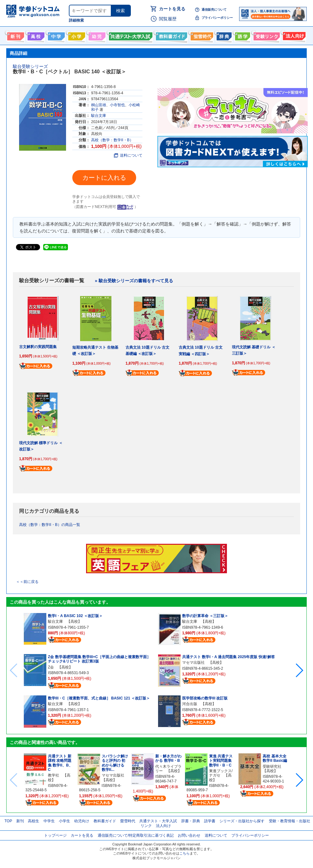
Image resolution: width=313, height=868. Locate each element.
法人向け (293, 35)
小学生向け (76, 35)
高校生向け (35, 35)
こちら (185, 853)
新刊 (20, 821)
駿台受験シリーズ (30, 66)
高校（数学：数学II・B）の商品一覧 (50, 525)
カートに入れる (104, 178)
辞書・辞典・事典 (223, 35)
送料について (128, 155)
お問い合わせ (189, 835)
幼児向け (96, 35)
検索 (121, 11)
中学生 (49, 821)
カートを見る (172, 9)
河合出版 (190, 704)
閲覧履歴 (168, 19)
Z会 (51, 667)
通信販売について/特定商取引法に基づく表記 (136, 835)
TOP (8, 821)
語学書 (242, 35)
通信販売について (214, 10)
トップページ (55, 835)
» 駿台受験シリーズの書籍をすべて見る (134, 281)
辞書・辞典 (191, 821)
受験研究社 (272, 767)
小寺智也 (117, 105)
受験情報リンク (266, 35)
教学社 (54, 775)
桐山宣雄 (99, 105)
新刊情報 (15, 35)
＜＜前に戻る (27, 582)
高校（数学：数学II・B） (112, 140)
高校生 (33, 821)
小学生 (64, 821)
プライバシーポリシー (217, 18)
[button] (299, 670)
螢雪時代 (201, 35)
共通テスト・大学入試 (130, 35)
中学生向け (56, 35)
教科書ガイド (171, 35)
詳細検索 (76, 20)
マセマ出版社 (193, 663)
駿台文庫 (99, 116)
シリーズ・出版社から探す (242, 821)
